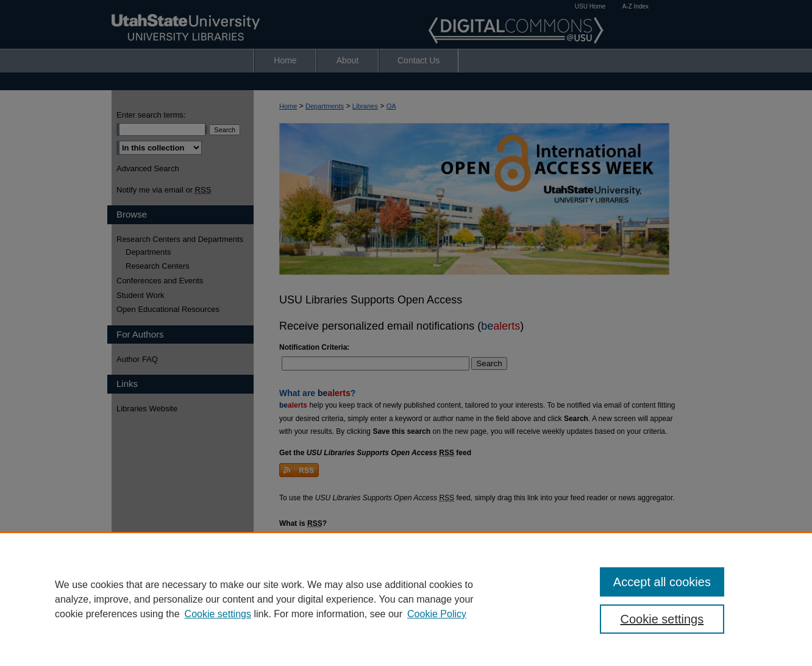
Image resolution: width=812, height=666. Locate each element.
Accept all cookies (662, 582)
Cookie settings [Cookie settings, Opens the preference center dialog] (662, 619)
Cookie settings (218, 614)
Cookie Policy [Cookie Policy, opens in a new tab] (437, 614)
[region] (406, 599)
